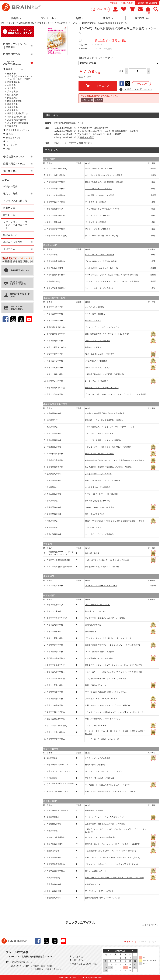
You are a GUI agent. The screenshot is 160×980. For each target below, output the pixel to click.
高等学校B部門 (101, 128)
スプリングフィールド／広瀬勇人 (98, 189)
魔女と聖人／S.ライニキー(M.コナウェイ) (102, 388)
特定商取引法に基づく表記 (85, 964)
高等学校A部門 (87, 137)
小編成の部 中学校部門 (91, 131)
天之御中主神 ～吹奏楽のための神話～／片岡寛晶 (105, 618)
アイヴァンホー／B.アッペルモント (99, 891)
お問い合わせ (127, 3)
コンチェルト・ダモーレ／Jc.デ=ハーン (101, 586)
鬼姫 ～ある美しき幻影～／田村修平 (100, 354)
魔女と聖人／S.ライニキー (96, 514)
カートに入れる (98, 86)
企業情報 (113, 3)
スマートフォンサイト (149, 941)
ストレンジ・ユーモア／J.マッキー (99, 434)
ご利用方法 (77, 957)
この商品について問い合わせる (136, 90)
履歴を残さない (152, 925)
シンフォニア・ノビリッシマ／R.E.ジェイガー (104, 771)
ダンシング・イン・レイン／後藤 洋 (100, 255)
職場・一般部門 (114, 134)
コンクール (48, 18)
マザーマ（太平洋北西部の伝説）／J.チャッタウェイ (106, 692)
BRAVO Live (142, 18)
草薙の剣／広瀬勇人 (93, 321)
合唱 (80, 18)
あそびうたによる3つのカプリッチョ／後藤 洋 (104, 175)
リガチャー (109, 18)
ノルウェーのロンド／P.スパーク (98, 474)
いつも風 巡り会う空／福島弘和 (98, 487)
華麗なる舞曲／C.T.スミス (96, 685)
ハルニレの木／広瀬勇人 (95, 314)
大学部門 (133, 131)
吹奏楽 (16, 18)
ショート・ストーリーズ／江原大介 (99, 288)
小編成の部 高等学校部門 (115, 131)
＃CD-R (99, 100)
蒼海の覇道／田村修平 (94, 810)
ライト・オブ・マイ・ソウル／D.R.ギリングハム (105, 817)
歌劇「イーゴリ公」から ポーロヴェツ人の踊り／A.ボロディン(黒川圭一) (114, 878)
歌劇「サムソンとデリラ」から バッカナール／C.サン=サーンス (111, 792)
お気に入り (142, 84)
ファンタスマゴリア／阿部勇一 (98, 341)
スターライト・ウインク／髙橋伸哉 (99, 534)
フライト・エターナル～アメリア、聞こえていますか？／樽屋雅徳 (112, 281)
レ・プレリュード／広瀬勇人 (97, 381)
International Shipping (147, 3)
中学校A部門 (99, 134)
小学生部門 (85, 134)
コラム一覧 (102, 9)
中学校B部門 (86, 128)
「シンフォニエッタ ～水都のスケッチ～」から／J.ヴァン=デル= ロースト (115, 712)
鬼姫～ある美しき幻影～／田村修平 (99, 454)
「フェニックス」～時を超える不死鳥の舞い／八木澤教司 (108, 447)
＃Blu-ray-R (87, 100)
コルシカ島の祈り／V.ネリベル (97, 605)
